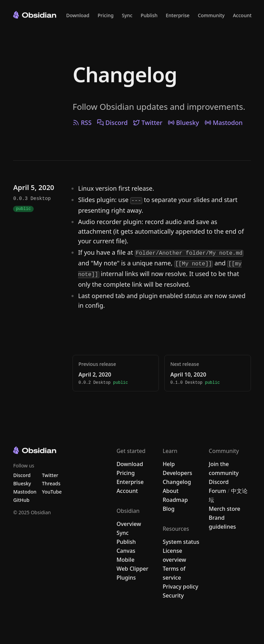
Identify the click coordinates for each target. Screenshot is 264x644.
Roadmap (175, 500)
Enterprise (178, 15)
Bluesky (183, 123)
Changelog (125, 74)
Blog (168, 509)
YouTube (52, 492)
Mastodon (224, 123)
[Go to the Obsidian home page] (35, 15)
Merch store (224, 509)
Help (169, 464)
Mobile (125, 560)
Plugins (126, 578)
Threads (51, 483)
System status (181, 542)
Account (242, 15)
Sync (127, 15)
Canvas (126, 551)
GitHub (21, 500)
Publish (149, 15)
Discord (112, 123)
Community (211, 15)
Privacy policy (180, 587)
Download (78, 15)
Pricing (106, 15)
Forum (217, 491)
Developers (177, 473)
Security (173, 595)
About (170, 491)
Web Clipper (133, 569)
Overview (129, 524)
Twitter (148, 123)
